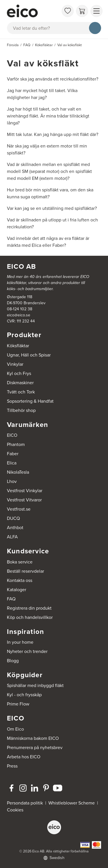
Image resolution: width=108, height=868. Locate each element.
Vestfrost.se (19, 509)
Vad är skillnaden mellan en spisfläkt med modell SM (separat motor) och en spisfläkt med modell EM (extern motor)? (49, 171)
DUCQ (13, 518)
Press (12, 766)
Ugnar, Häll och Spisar (29, 355)
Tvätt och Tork (21, 392)
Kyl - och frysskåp (24, 695)
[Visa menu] (96, 11)
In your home (20, 642)
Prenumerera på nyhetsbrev (35, 747)
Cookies (15, 810)
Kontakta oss (20, 580)
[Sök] (95, 28)
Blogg (13, 661)
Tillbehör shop (21, 410)
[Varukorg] (82, 11)
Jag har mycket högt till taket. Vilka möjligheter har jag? (42, 94)
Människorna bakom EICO (33, 738)
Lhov (12, 481)
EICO (12, 435)
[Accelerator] (33, 11)
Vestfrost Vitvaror (24, 500)
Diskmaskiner (20, 383)
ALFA (12, 537)
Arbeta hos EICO (24, 757)
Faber (13, 454)
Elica (12, 463)
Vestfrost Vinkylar (25, 491)
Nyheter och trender (27, 651)
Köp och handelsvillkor (30, 617)
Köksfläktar (18, 346)
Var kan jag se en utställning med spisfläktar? (52, 208)
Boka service (20, 562)
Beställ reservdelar (25, 571)
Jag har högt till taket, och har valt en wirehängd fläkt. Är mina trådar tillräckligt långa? (48, 116)
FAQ (11, 599)
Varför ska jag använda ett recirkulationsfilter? (53, 79)
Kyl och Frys (19, 373)
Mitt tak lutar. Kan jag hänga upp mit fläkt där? (53, 134)
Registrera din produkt (29, 608)
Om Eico (15, 729)
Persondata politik (25, 803)
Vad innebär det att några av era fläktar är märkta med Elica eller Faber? (48, 242)
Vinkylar (15, 364)
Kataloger (17, 590)
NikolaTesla (18, 472)
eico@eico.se (19, 315)
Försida (13, 45)
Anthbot (15, 528)
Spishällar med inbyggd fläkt (35, 685)
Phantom (16, 444)
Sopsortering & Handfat (30, 401)
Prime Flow (18, 704)
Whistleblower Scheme (72, 803)
